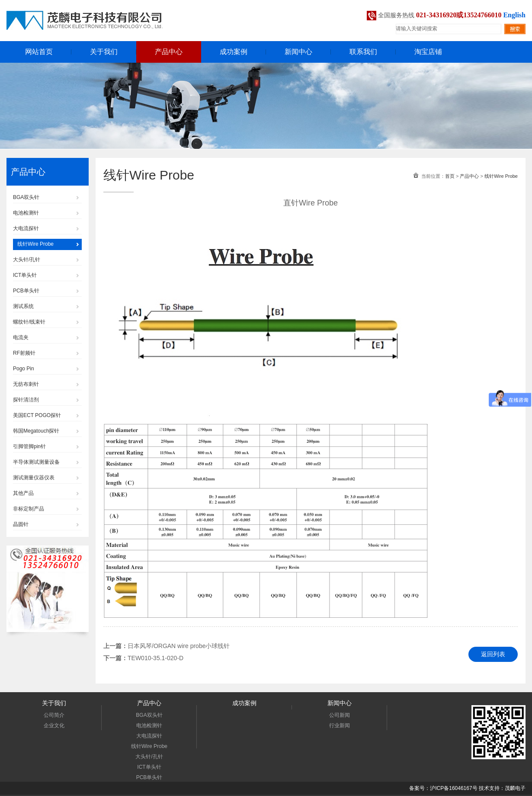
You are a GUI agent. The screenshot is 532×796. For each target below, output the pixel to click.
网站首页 (39, 52)
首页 (450, 176)
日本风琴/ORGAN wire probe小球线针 (179, 646)
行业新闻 (340, 725)
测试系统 (23, 306)
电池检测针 (26, 213)
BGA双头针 (26, 197)
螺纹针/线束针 (29, 322)
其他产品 (23, 493)
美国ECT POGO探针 (37, 415)
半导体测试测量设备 (36, 462)
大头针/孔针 (27, 260)
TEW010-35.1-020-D (155, 658)
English (514, 15)
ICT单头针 (25, 275)
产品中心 (169, 52)
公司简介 (54, 715)
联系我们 (363, 52)
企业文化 (54, 725)
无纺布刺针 (26, 384)
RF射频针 (24, 353)
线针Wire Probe (35, 244)
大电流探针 (26, 228)
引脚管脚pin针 (29, 446)
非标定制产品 (29, 509)
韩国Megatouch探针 (36, 431)
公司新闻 (340, 715)
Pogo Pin (24, 369)
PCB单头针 (26, 291)
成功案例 (234, 52)
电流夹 (21, 337)
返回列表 (493, 654)
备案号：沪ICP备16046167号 (443, 788)
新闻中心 (298, 52)
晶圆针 (21, 524)
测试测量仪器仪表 (34, 478)
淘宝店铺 (428, 52)
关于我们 (104, 52)
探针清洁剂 (26, 400)
